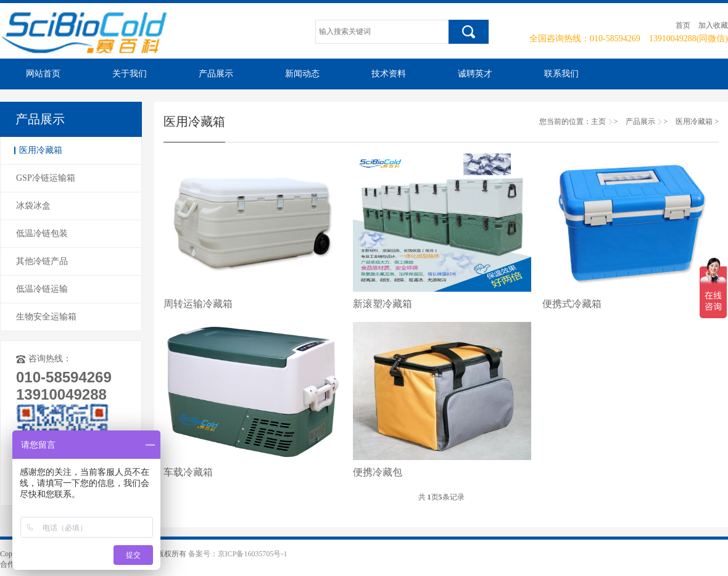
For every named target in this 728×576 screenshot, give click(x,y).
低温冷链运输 (42, 289)
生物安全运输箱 (46, 317)
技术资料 (389, 74)
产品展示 (216, 74)
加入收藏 (713, 25)
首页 (683, 25)
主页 (598, 121)
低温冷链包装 (42, 233)
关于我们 (130, 74)
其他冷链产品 (42, 261)
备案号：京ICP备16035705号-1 (238, 554)
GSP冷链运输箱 (46, 178)
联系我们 (561, 74)
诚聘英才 (475, 74)
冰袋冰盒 (33, 206)
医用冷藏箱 (41, 150)
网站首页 (43, 74)
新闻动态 (302, 74)
